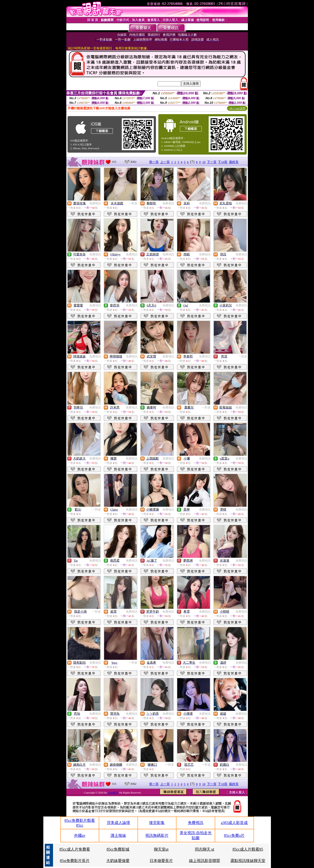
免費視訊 (95, 203)
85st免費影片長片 (75, 861)
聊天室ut (161, 849)
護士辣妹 (118, 835)
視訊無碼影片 (157, 835)
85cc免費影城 (118, 849)
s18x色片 (114, 793)
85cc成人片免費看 (75, 849)
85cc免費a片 (234, 835)
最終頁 (234, 162)
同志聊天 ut (205, 849)
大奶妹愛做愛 (118, 861)
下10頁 (223, 162)
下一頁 (212, 162)
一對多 (133, 203)
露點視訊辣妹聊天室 (248, 861)
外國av (80, 835)
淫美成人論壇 (118, 823)
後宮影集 (157, 823)
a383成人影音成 (234, 823)
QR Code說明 (237, 108)
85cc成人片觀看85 (248, 849)
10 (204, 162)
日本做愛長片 (161, 861)
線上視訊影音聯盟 (205, 861)
